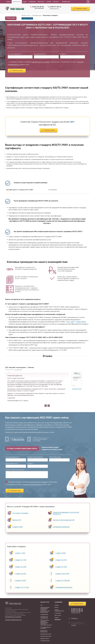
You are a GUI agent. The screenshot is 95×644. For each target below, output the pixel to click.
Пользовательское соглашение (13, 617)
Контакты (56, 2)
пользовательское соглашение (40, 62)
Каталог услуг (17, 2)
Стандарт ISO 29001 (27, 19)
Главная (8, 2)
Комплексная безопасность (44, 631)
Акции (25, 2)
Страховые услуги (45, 641)
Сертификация (37, 15)
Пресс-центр (41, 2)
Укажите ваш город (55, 457)
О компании (32, 2)
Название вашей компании (35, 457)
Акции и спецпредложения (59, 610)
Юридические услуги (46, 634)
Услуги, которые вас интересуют (15, 470)
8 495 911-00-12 (77, 609)
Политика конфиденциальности (13, 620)
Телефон (63, 54)
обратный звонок (43, 438)
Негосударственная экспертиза (45, 628)
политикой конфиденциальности (33, 484)
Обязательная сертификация (44, 617)
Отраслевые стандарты (50, 15)
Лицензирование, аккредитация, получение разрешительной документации (45, 610)
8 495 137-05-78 (37, 7)
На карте (73, 625)
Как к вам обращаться (15, 54)
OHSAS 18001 (81, 322)
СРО (42, 605)
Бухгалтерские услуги (46, 636)
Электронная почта (40, 54)
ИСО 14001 (71, 322)
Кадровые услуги (45, 638)
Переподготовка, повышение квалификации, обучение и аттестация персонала (46, 623)
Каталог (57, 607)
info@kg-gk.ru (75, 618)
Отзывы (49, 2)
